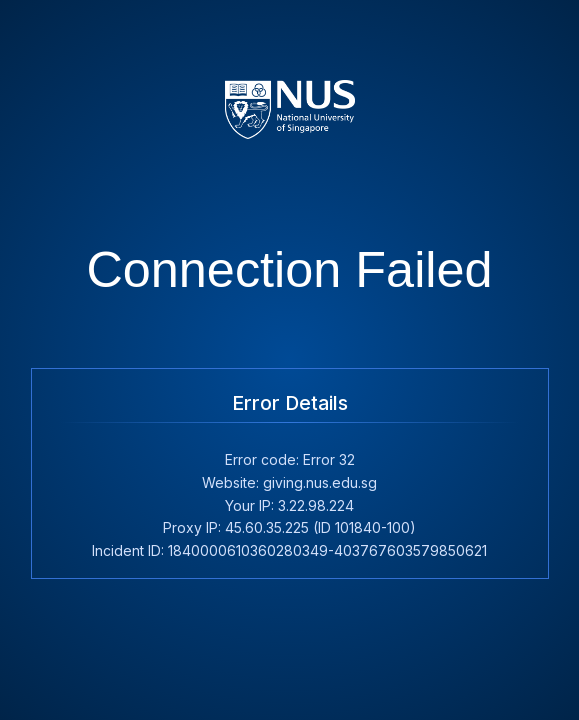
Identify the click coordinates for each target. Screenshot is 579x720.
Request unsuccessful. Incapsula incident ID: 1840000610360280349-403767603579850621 (289, 360)
